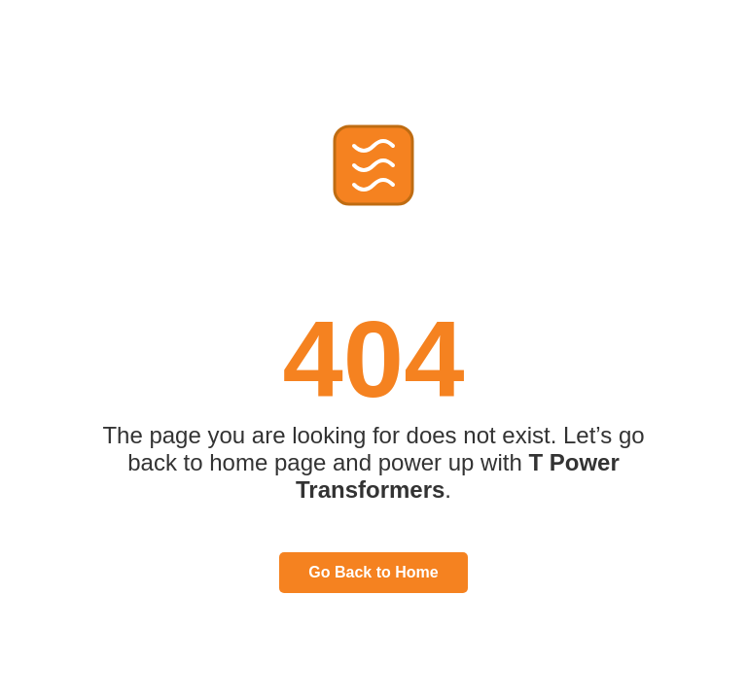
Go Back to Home (373, 572)
